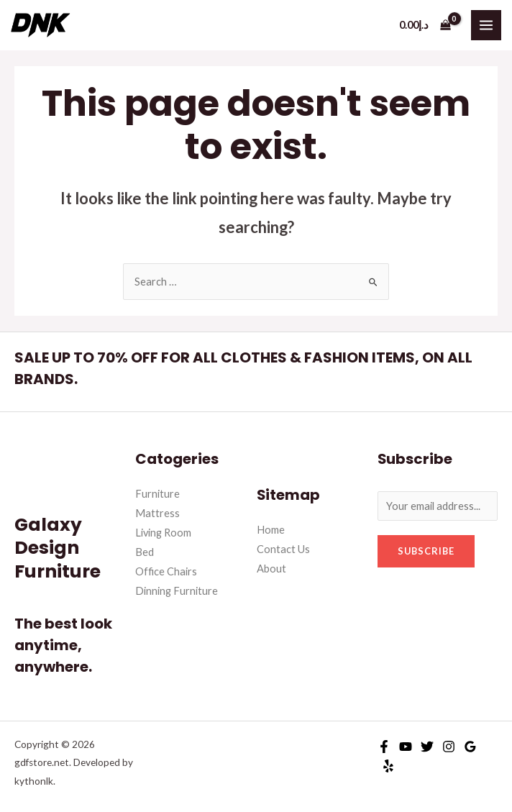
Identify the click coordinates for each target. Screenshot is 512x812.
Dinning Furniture (177, 591)
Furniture (157, 494)
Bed (145, 552)
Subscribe (426, 551)
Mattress (157, 513)
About (271, 569)
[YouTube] (406, 747)
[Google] (470, 747)
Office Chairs (166, 571)
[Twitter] (427, 747)
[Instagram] (449, 747)
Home (271, 530)
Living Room (163, 533)
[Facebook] (384, 747)
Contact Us (283, 549)
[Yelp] (388, 766)
